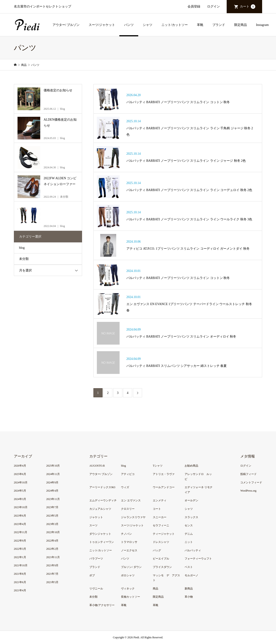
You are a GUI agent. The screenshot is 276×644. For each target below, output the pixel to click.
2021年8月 (20, 574)
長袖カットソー (130, 597)
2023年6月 (20, 516)
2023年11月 (53, 499)
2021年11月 (53, 557)
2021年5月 (52, 582)
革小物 (189, 597)
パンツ (129, 25)
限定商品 (241, 25)
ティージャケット (164, 534)
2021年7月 (52, 574)
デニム (189, 534)
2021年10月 (21, 565)
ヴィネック (128, 589)
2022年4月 (52, 541)
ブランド (219, 25)
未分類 (24, 259)
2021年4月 (20, 590)
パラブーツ (96, 559)
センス (189, 525)
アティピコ (128, 474)
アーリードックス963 (102, 487)
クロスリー (128, 509)
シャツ (148, 25)
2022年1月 (20, 557)
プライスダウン (162, 567)
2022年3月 (20, 549)
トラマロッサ (129, 542)
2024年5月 (20, 491)
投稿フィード (248, 474)
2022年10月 (53, 532)
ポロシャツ (128, 575)
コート (157, 509)
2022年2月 (52, 549)
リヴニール (96, 589)
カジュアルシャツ (100, 509)
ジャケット (96, 517)
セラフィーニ (161, 525)
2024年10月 (21, 482)
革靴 (200, 25)
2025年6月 (20, 474)
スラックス (191, 517)
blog (22, 248)
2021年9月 (52, 565)
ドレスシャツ (161, 542)
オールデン (191, 500)
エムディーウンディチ (103, 500)
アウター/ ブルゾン (66, 25)
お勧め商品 (191, 466)
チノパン (126, 534)
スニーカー (160, 517)
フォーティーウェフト (198, 559)
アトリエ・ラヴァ (164, 474)
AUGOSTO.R (97, 466)
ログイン (213, 6)
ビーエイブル (161, 559)
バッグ (157, 550)
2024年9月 (52, 482)
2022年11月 (21, 532)
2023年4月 (20, 524)
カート (248, 7)
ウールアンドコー (164, 487)
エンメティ (160, 500)
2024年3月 (20, 499)
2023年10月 (21, 507)
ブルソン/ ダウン (131, 567)
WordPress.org (248, 491)
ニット (189, 542)
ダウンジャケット (100, 534)
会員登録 (194, 6)
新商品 (189, 589)
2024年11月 (53, 474)
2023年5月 (52, 516)
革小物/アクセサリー (102, 605)
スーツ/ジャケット (102, 25)
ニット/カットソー (175, 25)
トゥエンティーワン (102, 542)
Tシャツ (158, 466)
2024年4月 (52, 491)
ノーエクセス (129, 550)
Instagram (262, 25)
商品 (156, 589)
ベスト (189, 567)
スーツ (93, 525)
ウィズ (125, 487)
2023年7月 (52, 507)
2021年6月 (20, 582)
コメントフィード (251, 482)
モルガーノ (191, 575)
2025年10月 (53, 466)
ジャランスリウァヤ (133, 517)
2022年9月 (20, 541)
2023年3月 (52, 524)
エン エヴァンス (131, 500)
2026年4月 (20, 466)
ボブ (92, 575)
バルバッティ (193, 550)
